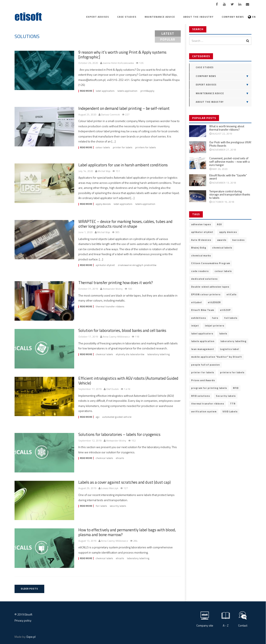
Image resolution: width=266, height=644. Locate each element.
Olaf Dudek (112, 389)
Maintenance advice (160, 17)
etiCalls (120, 458)
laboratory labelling (159, 354)
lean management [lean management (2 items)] (203, 349)
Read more (86, 91)
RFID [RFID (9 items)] (236, 388)
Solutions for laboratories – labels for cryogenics (119, 434)
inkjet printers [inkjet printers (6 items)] (215, 326)
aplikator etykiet (105, 265)
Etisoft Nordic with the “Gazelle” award (228, 177)
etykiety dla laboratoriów (130, 354)
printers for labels (146, 148)
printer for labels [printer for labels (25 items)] (203, 372)
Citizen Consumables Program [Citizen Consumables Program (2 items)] (211, 263)
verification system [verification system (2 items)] (204, 412)
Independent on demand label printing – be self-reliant (124, 108)
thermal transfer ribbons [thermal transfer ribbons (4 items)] (208, 404)
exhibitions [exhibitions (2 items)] (199, 318)
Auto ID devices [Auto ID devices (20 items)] (201, 240)
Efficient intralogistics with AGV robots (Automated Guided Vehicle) (128, 381)
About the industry (198, 17)
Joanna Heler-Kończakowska (118, 63)
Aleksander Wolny (113, 289)
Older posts (29, 589)
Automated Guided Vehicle (117, 417)
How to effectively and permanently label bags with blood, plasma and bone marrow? (127, 532)
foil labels (101, 506)
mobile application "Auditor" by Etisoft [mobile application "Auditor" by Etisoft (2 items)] (217, 357)
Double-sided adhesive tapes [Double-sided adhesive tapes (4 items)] (210, 287)
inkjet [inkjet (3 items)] (195, 326)
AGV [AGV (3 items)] (219, 224)
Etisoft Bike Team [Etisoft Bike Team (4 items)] (203, 310)
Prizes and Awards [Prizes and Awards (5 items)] (203, 380)
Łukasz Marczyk (110, 488)
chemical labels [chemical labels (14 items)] (222, 248)
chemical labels (104, 354)
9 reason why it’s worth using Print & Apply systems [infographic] (122, 54)
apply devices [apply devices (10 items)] (228, 232)
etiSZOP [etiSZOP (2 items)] (225, 310)
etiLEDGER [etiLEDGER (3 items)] (214, 302)
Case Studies (127, 17)
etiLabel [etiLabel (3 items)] (196, 302)
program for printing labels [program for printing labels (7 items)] (209, 388)
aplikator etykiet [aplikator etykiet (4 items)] (202, 232)
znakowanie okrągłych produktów (137, 265)
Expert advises (98, 17)
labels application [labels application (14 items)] (203, 341)
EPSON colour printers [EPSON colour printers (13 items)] (206, 294)
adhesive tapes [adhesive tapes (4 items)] (201, 224)
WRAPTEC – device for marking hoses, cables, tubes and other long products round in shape (125, 224)
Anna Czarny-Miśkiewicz (116, 337)
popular (168, 39)
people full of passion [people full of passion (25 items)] (206, 365)
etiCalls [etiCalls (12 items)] (232, 294)
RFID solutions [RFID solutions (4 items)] (201, 396)
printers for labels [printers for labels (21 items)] (232, 372)
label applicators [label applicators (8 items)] (202, 334)
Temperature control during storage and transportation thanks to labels (230, 195)
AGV (98, 417)
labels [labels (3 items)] (223, 334)
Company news (233, 17)
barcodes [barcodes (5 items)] (238, 240)
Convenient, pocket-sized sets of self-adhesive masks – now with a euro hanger (229, 161)
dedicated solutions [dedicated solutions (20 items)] (204, 279)
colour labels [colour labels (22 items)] (223, 271)
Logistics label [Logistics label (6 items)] (230, 349)
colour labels (103, 148)
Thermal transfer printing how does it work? (116, 282)
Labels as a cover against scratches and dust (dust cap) (124, 482)
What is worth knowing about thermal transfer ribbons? (227, 128)
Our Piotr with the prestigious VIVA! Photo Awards (230, 144)
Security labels (118, 506)
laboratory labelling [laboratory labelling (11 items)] (233, 341)
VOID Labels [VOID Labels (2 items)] (230, 412)
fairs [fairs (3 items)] (215, 318)
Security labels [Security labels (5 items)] (226, 396)
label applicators (105, 91)
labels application (127, 91)
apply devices (103, 204)
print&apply (147, 91)
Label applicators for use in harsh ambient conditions (123, 165)
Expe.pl (31, 637)
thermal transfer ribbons (110, 307)
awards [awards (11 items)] (222, 240)
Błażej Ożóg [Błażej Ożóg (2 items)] (199, 248)
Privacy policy (23, 620)
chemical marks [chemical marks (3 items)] (201, 256)
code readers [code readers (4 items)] (200, 271)
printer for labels (123, 148)
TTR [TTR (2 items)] (233, 404)
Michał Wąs (104, 171)
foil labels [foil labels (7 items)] (231, 318)
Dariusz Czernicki (110, 115)
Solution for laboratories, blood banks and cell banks (122, 330)
